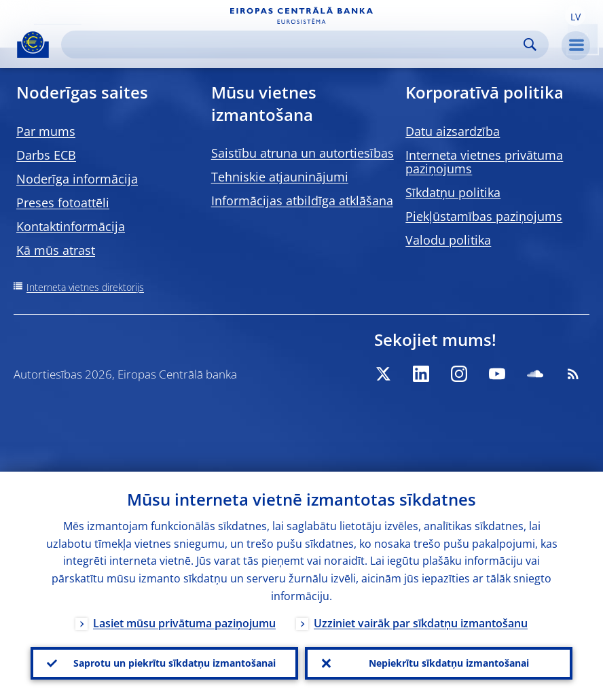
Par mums (46, 131)
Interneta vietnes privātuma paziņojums (484, 162)
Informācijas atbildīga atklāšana (302, 200)
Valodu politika (448, 240)
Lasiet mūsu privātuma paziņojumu (184, 623)
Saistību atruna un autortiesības (303, 153)
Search (530, 45)
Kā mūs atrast (56, 250)
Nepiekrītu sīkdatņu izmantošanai (449, 663)
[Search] (294, 45)
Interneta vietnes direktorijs (85, 287)
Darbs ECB (46, 155)
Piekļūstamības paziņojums (484, 216)
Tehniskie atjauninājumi (280, 177)
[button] (575, 16)
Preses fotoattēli (63, 203)
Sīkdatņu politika (453, 192)
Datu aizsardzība (453, 131)
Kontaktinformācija (71, 226)
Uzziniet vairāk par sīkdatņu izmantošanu (421, 623)
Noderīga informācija (77, 179)
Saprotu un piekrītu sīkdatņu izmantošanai (175, 663)
